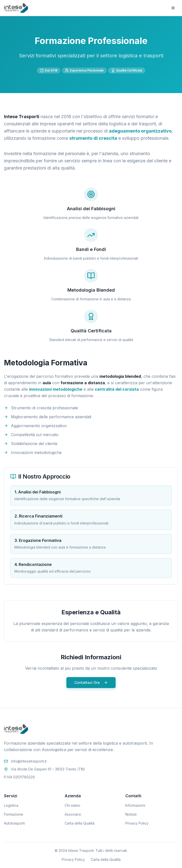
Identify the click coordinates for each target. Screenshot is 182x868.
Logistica (11, 805)
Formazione (14, 814)
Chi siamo (72, 805)
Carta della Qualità (80, 823)
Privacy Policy (137, 823)
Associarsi (73, 814)
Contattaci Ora (91, 682)
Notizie (131, 814)
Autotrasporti (14, 823)
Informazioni (135, 805)
